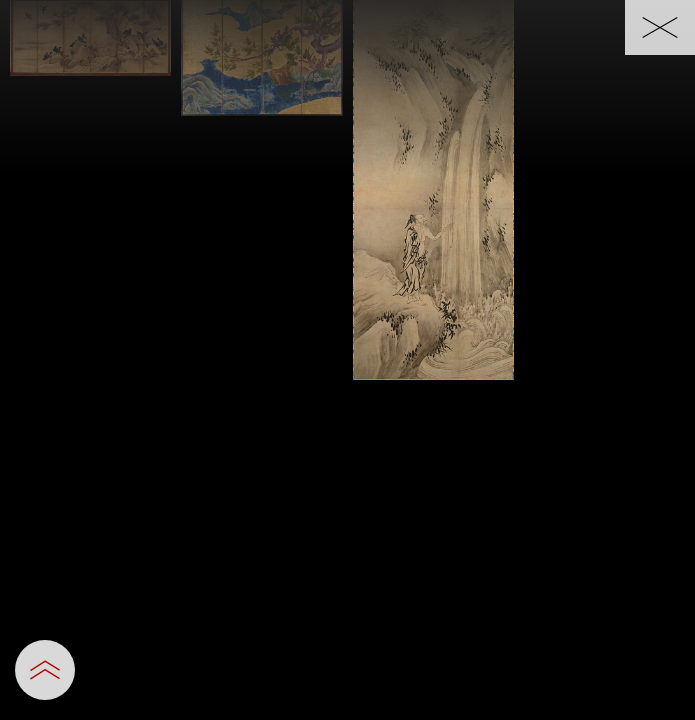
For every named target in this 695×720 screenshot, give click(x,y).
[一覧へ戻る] (660, 27)
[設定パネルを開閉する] (45, 670)
